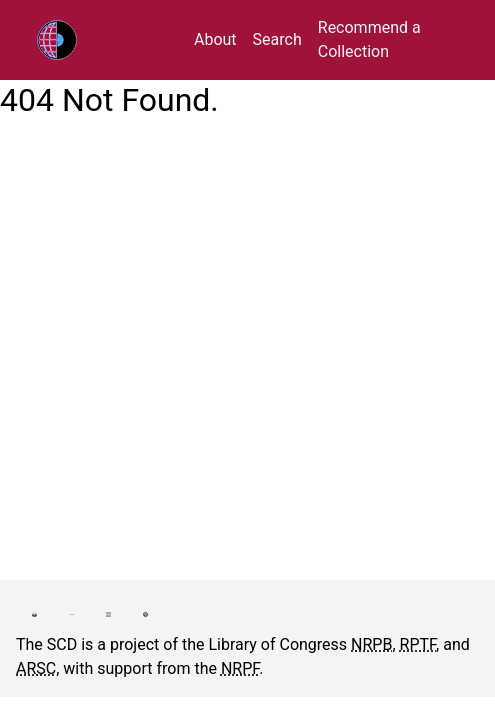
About (215, 39)
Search (277, 39)
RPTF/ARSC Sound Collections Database (99, 40)
